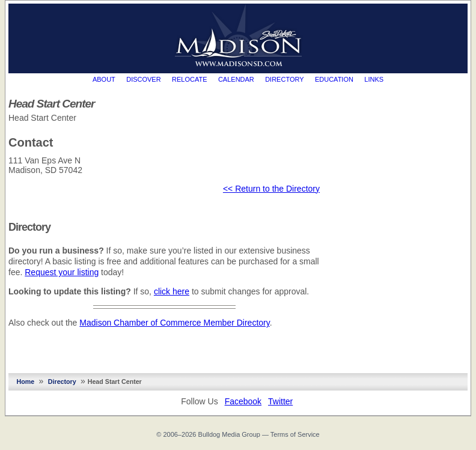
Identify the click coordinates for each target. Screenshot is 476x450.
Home (26, 382)
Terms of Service (295, 434)
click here (172, 291)
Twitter (280, 401)
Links (374, 79)
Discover (143, 79)
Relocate (189, 79)
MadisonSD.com (238, 35)
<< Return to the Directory (271, 189)
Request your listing (62, 272)
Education (334, 79)
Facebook (243, 401)
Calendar (236, 79)
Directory (284, 79)
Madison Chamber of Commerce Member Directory (174, 323)
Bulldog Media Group (229, 434)
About (104, 79)
